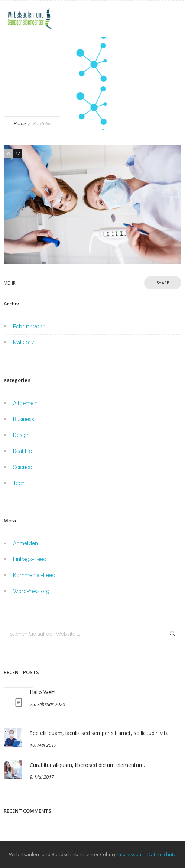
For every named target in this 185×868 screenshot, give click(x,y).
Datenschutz (162, 854)
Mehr (10, 283)
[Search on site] (92, 634)
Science (22, 467)
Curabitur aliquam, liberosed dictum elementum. (87, 765)
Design (21, 435)
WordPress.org (31, 591)
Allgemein (25, 403)
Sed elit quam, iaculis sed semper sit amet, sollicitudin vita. (100, 733)
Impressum (130, 854)
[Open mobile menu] (170, 19)
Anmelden (25, 543)
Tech (19, 483)
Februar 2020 (29, 327)
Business (24, 419)
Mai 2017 (23, 343)
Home (20, 123)
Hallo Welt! (43, 692)
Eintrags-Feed (30, 559)
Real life (22, 451)
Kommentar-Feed (34, 575)
